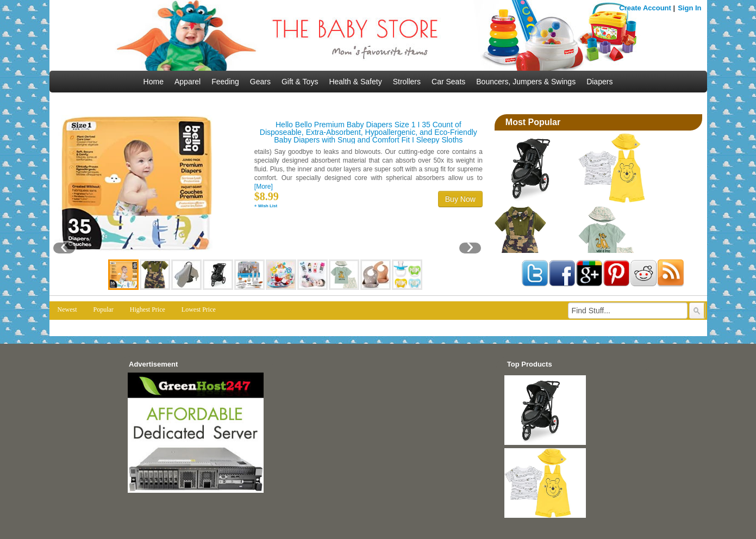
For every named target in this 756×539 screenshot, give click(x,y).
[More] (264, 187)
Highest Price (148, 309)
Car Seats (448, 82)
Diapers (599, 82)
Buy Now (460, 199)
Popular (104, 309)
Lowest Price (199, 309)
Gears (260, 82)
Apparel (188, 82)
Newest (67, 309)
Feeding (225, 82)
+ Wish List (266, 206)
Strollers (407, 82)
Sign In (689, 8)
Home (154, 82)
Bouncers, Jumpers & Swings (526, 82)
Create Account (645, 8)
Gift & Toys (300, 82)
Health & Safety (355, 82)
